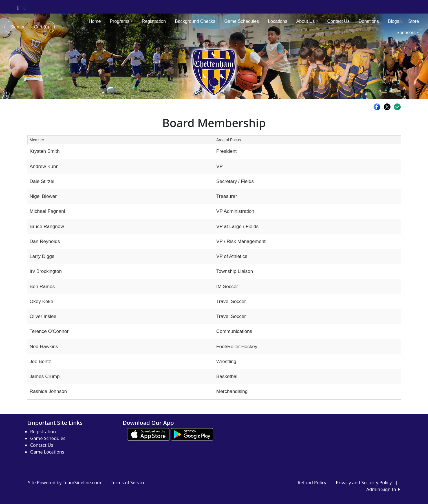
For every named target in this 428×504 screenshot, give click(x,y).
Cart (41, 27)
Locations (278, 21)
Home (95, 21)
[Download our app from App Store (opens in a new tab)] (148, 434)
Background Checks (195, 21)
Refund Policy (312, 483)
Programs (121, 21)
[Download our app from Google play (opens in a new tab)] (192, 434)
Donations (369, 21)
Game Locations (47, 452)
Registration (154, 21)
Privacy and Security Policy (364, 483)
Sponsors (408, 33)
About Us (307, 21)
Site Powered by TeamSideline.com (65, 483)
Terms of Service (128, 483)
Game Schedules (241, 21)
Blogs (394, 21)
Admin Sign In (383, 489)
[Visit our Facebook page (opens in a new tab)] (18, 7)
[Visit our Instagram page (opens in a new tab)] (25, 7)
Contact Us (338, 21)
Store (414, 21)
